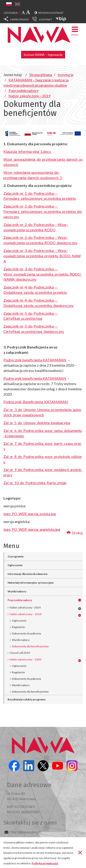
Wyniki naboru (17, 591)
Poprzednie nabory (20, 600)
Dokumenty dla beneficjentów (30, 646)
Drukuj (75, 533)
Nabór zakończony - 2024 (25, 607)
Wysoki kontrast (51, 13)
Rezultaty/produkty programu (26, 699)
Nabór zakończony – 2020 (25, 659)
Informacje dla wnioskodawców (28, 574)
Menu (75, 31)
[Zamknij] (80, 852)
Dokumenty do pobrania (26, 633)
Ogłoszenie (15, 565)
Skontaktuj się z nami (30, 823)
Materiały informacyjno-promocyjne (31, 583)
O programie (16, 556)
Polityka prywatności (45, 863)
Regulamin (18, 627)
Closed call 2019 (20, 653)
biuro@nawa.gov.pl (26, 832)
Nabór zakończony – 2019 (25, 614)
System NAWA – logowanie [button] (43, 55)
